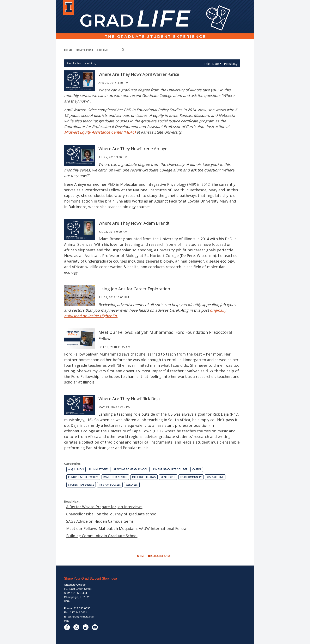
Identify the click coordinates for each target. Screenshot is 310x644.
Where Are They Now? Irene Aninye (133, 149)
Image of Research (115, 477)
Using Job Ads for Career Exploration (134, 289)
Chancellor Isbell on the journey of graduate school (112, 514)
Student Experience (81, 485)
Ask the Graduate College (170, 469)
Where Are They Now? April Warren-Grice (139, 74)
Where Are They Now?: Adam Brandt (134, 223)
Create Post (84, 50)
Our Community (191, 477)
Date (217, 64)
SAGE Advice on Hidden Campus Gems (100, 521)
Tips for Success (110, 485)
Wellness (132, 485)
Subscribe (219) (159, 556)
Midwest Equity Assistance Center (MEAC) (100, 132)
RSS (141, 556)
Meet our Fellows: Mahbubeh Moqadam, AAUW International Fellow (126, 528)
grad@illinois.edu (83, 617)
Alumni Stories (99, 469)
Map (67, 621)
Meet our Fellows (144, 477)
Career (197, 469)
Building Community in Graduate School (102, 536)
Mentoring (168, 477)
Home (68, 50)
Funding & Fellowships (83, 477)
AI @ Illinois (76, 469)
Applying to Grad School (131, 469)
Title (207, 64)
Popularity (231, 64)
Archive (102, 50)
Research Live (215, 477)
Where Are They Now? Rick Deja (129, 399)
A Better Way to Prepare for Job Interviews (104, 507)
